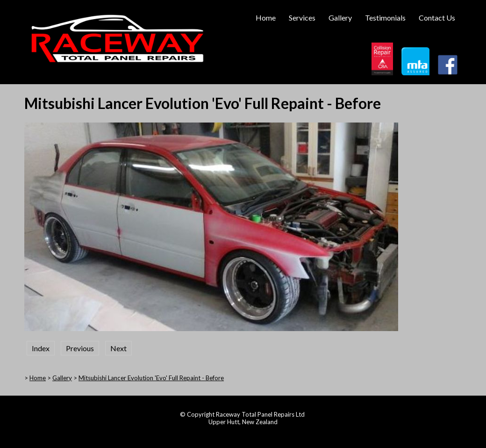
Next (118, 348)
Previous (80, 348)
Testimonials (385, 18)
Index (41, 348)
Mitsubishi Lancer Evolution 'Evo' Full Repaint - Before (151, 378)
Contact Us (437, 18)
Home (266, 18)
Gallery (340, 18)
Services (302, 18)
